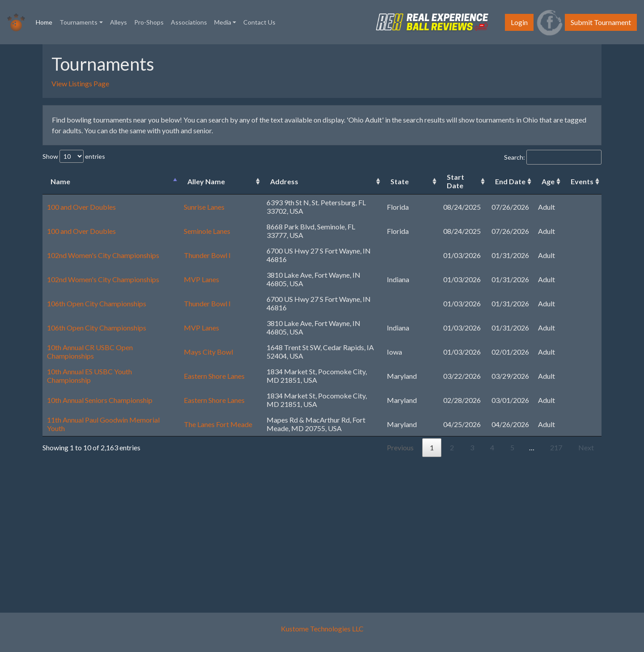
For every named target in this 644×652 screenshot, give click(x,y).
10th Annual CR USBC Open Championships (90, 351)
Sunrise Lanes (204, 207)
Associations (189, 22)
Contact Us (259, 22)
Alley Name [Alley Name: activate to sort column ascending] (206, 181)
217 (556, 447)
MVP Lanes (201, 279)
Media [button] (223, 22)
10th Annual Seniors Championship (100, 400)
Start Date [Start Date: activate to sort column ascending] (455, 181)
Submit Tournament (601, 22)
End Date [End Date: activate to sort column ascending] (510, 181)
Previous (400, 447)
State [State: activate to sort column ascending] (400, 181)
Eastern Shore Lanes (214, 376)
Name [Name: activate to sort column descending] (60, 181)
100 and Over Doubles (81, 207)
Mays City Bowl (208, 352)
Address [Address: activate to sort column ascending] (284, 181)
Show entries (74, 156)
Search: (553, 157)
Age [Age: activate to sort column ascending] (548, 181)
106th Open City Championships (97, 303)
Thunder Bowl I (207, 255)
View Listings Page (80, 83)
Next (586, 447)
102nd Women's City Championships (103, 255)
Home (46, 21)
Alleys (119, 22)
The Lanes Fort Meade (218, 424)
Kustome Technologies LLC (322, 629)
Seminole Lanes (207, 231)
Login (519, 22)
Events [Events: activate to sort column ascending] (582, 181)
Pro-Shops (149, 22)
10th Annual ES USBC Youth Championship (89, 376)
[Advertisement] (318, 530)
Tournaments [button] (78, 22)
